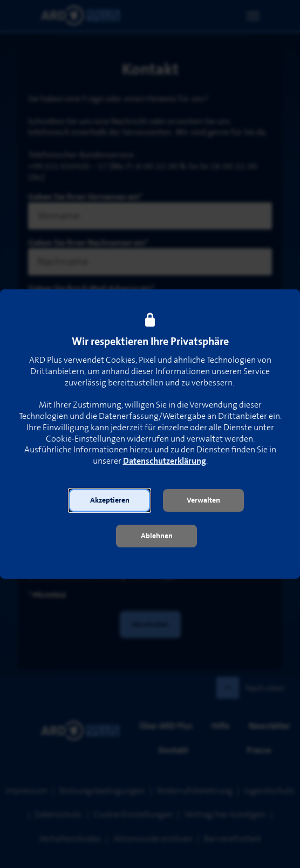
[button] (110, 500)
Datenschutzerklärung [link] (165, 462)
